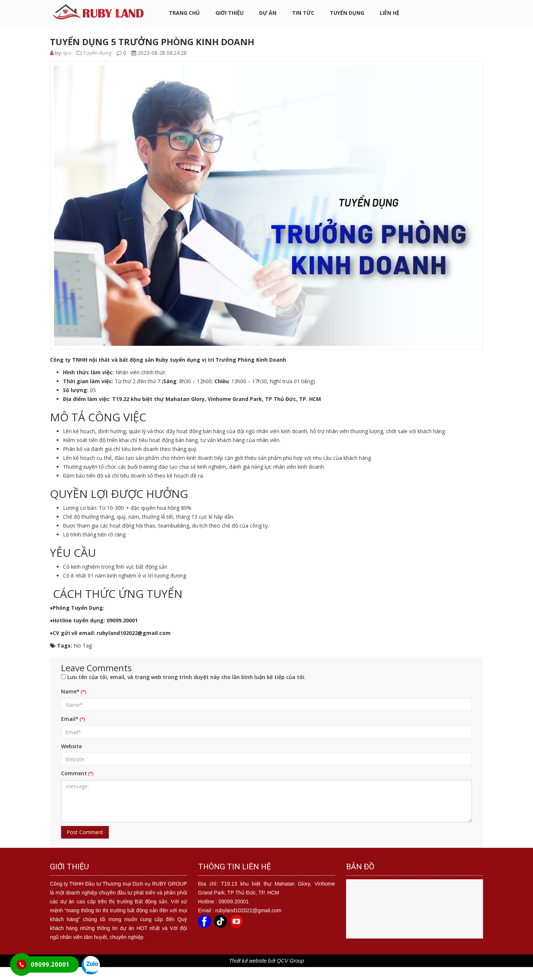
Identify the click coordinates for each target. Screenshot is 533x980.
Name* (70, 691)
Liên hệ (390, 13)
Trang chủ (184, 13)
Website (71, 746)
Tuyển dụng (347, 13)
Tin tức (303, 13)
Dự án (268, 13)
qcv (67, 53)
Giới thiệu (229, 13)
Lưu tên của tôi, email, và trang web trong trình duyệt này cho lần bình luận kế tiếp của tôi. (187, 677)
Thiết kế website (248, 961)
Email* (70, 719)
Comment (74, 773)
